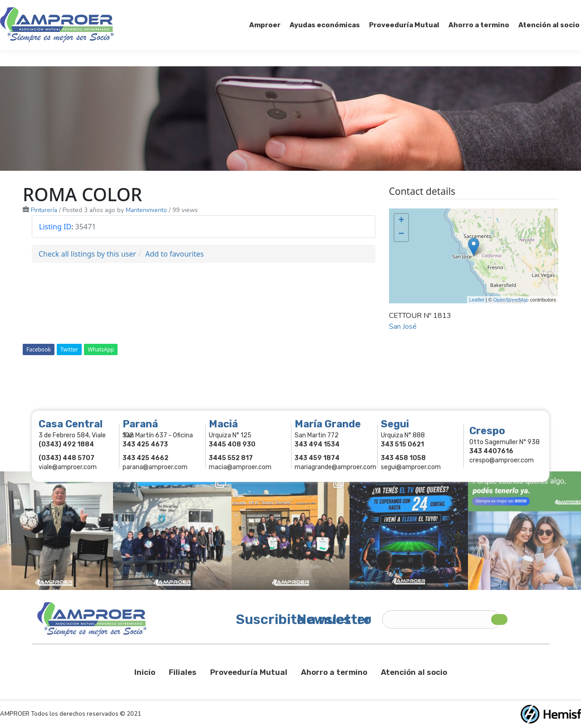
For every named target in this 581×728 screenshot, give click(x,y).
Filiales (183, 672)
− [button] (401, 234)
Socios (466, 8)
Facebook (39, 349)
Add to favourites (175, 254)
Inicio (145, 672)
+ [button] (401, 221)
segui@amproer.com (411, 467)
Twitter (69, 349)
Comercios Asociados (524, 8)
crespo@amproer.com (502, 460)
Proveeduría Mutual (249, 672)
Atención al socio (414, 672)
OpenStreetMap (511, 300)
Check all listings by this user (87, 254)
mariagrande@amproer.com (335, 467)
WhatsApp (101, 349)
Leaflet (477, 300)
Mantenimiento (146, 210)
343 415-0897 (101, 8)
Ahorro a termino (334, 672)
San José (403, 327)
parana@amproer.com (155, 467)
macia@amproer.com (240, 467)
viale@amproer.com (68, 467)
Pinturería (44, 210)
